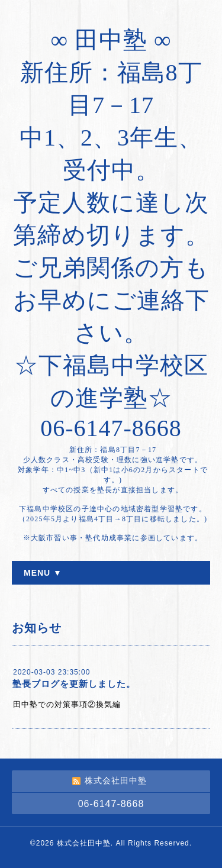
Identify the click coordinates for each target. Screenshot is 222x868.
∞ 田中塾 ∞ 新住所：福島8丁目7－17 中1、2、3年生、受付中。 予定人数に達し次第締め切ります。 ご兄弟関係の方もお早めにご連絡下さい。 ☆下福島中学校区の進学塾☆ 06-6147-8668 (111, 234)
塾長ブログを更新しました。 (74, 684)
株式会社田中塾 (84, 843)
